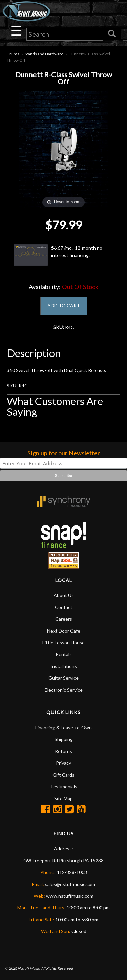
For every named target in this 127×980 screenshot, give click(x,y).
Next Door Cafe (64, 631)
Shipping (64, 739)
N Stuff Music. (29, 968)
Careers (64, 619)
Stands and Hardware (44, 54)
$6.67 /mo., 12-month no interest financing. (58, 255)
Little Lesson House (63, 642)
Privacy (63, 763)
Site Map (63, 798)
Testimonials (64, 787)
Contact (64, 607)
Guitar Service (63, 678)
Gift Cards (63, 775)
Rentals (64, 654)
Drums (13, 54)
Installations (64, 666)
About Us (64, 595)
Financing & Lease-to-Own (63, 727)
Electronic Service (64, 690)
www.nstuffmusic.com (70, 896)
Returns (63, 751)
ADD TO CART (64, 305)
